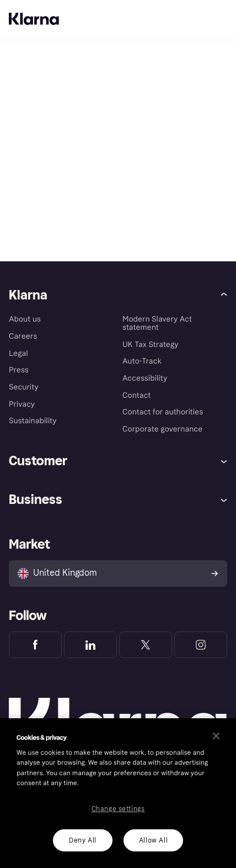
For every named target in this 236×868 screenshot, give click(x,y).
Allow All (153, 840)
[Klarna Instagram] (201, 645)
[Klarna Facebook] (35, 645)
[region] (118, 793)
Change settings (118, 809)
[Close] (216, 736)
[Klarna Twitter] (146, 645)
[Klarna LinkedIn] (90, 645)
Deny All (83, 840)
